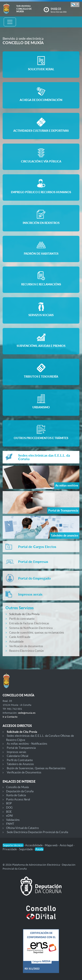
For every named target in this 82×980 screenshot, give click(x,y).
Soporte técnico (13, 845)
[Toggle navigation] (10, 22)
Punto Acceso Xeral (18, 799)
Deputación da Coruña (20, 791)
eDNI (10, 816)
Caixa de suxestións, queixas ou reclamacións (37, 632)
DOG (9, 807)
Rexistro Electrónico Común (26, 651)
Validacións (13, 820)
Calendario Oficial (17, 756)
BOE (9, 812)
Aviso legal (67, 845)
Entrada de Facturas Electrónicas (29, 623)
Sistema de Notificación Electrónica (31, 628)
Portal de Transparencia (21, 748)
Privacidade (10, 849)
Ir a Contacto (10, 717)
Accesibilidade (34, 845)
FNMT (10, 824)
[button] (75, 5)
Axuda (39, 849)
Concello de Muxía (17, 787)
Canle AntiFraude (20, 637)
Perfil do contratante (22, 619)
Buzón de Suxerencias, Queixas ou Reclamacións (36, 768)
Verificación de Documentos (24, 772)
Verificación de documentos (26, 646)
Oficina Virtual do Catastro (22, 828)
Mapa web (51, 845)
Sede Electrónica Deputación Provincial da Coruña (37, 832)
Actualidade (16, 641)
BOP (9, 803)
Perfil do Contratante (20, 760)
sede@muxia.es (27, 713)
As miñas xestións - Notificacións (27, 744)
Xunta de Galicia (16, 795)
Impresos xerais (17, 752)
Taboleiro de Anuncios (20, 764)
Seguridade (26, 849)
